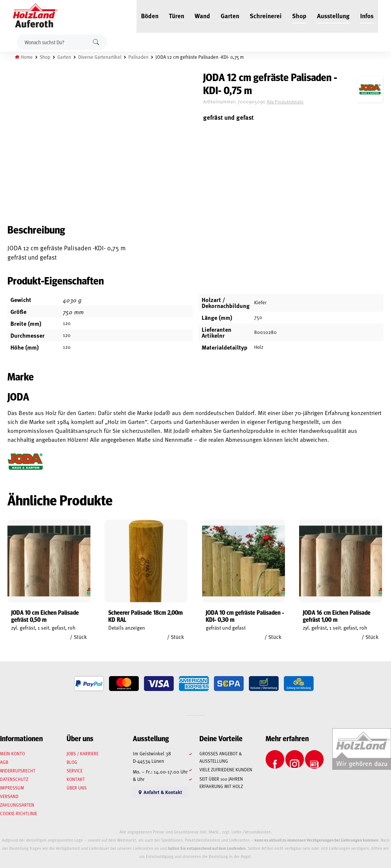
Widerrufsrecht (18, 771)
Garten (230, 16)
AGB (4, 762)
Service (75, 771)
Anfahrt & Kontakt (160, 792)
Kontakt (76, 779)
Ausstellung (333, 16)
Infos (367, 16)
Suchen (96, 42)
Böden (150, 16)
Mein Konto (12, 753)
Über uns (77, 788)
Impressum (12, 788)
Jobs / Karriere (83, 753)
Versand (9, 796)
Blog (72, 762)
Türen (177, 16)
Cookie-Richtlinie (19, 813)
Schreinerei (266, 16)
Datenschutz (14, 779)
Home (27, 57)
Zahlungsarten (17, 805)
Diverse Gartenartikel (100, 57)
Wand (202, 16)
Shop (299, 16)
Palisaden (138, 57)
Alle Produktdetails (285, 102)
